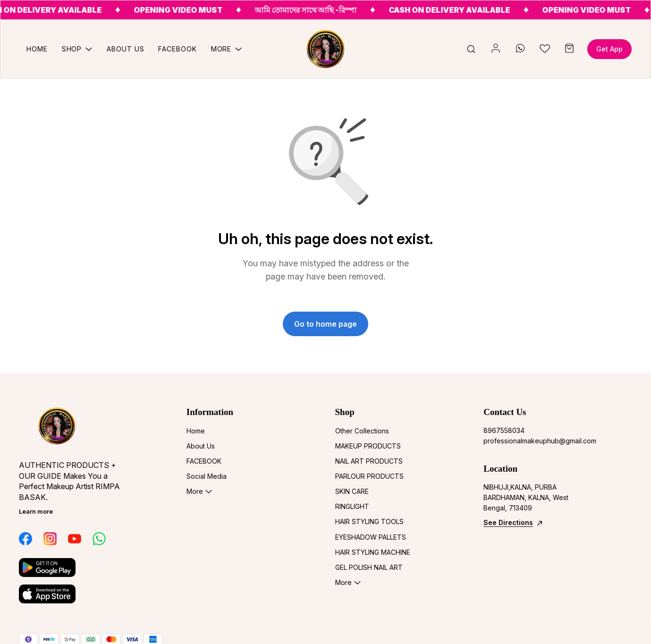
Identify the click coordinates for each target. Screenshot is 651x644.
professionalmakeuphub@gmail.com (535, 441)
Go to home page (325, 324)
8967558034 (504, 430)
